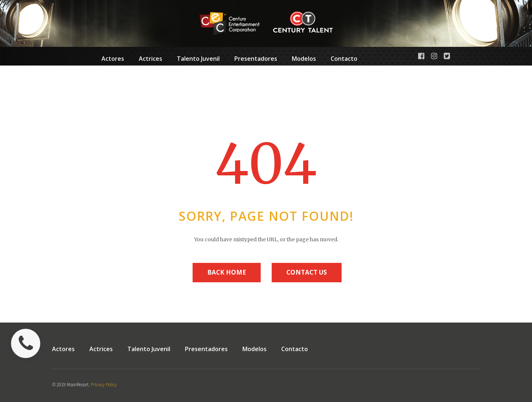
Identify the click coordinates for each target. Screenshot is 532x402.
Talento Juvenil (198, 60)
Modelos (304, 60)
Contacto (344, 59)
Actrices (150, 59)
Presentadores (256, 60)
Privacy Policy (104, 385)
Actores (113, 59)
